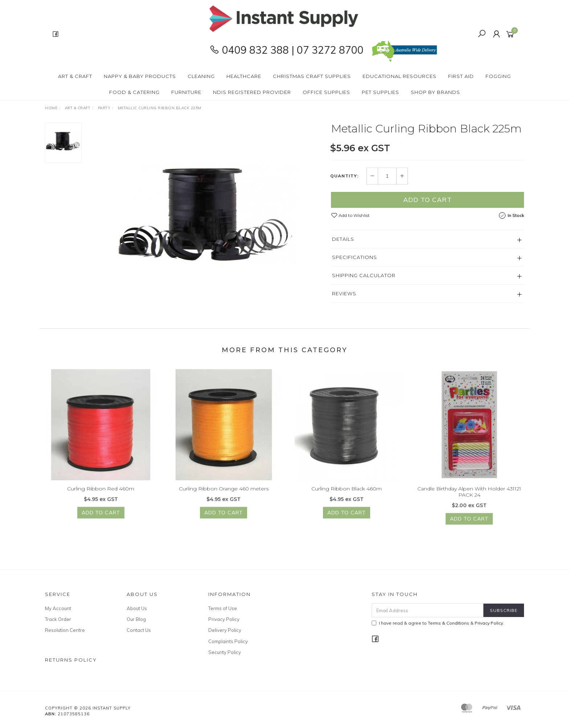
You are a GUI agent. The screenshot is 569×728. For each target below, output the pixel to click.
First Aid (461, 76)
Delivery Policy (225, 630)
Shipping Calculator (364, 275)
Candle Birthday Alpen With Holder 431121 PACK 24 (469, 497)
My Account (58, 608)
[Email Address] (428, 610)
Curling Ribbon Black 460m (347, 494)
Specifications (355, 257)
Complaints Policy (228, 641)
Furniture (186, 92)
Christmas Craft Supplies (312, 76)
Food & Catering (134, 92)
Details (343, 239)
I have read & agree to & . (438, 623)
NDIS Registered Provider (252, 92)
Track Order (58, 619)
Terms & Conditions (449, 623)
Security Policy (225, 652)
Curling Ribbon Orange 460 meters (224, 494)
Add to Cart (427, 200)
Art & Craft (75, 76)
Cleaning (201, 76)
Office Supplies (326, 92)
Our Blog (136, 619)
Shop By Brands (435, 92)
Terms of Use (223, 608)
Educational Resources (400, 76)
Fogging (498, 76)
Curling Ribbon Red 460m (101, 494)
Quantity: (344, 176)
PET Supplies (380, 92)
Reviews (344, 293)
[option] (206, 213)
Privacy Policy (224, 619)
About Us (137, 608)
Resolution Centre (65, 630)
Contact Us (139, 630)
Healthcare (244, 76)
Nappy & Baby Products (140, 76)
